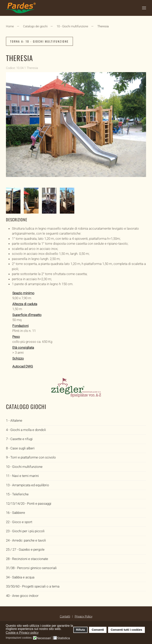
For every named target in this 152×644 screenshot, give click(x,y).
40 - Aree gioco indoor (22, 596)
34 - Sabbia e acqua (20, 577)
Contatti (65, 616)
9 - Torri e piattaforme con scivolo (31, 457)
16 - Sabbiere (15, 513)
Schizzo (18, 358)
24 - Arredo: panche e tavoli (26, 540)
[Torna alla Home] (21, 8)
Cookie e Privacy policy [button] (22, 633)
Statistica (63, 638)
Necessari (44, 638)
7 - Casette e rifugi (19, 439)
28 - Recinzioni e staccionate (27, 559)
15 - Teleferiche (17, 494)
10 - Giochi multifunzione (24, 467)
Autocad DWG (23, 366)
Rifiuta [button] (80, 630)
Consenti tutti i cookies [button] (126, 630)
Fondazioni (20, 326)
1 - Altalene (14, 420)
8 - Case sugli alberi (20, 448)
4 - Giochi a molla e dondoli (26, 430)
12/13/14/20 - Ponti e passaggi (29, 504)
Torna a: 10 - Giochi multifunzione (39, 41)
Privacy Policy (84, 616)
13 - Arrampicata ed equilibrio (28, 485)
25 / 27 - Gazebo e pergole (25, 549)
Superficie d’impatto (27, 315)
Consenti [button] (98, 630)
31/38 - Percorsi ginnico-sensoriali (31, 568)
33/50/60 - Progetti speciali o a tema (33, 586)
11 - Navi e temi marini (22, 476)
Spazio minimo (23, 293)
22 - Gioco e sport (19, 522)
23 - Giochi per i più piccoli (25, 531)
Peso (16, 337)
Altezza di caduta (25, 304)
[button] (144, 8)
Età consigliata (23, 348)
